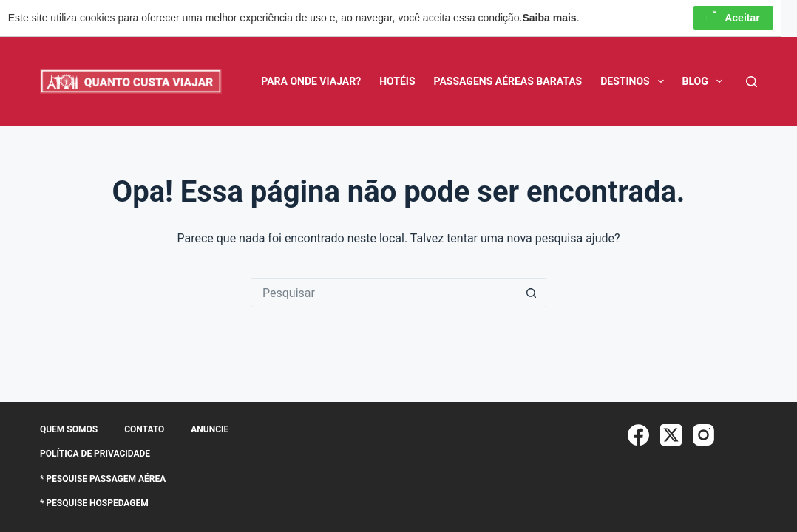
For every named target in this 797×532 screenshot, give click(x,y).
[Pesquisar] (752, 82)
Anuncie (210, 429)
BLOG (705, 81)
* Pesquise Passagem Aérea (103, 479)
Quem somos (69, 429)
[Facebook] (638, 435)
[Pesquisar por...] (384, 293)
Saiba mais (550, 18)
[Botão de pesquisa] (532, 293)
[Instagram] (703, 435)
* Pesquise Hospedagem (94, 503)
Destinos (635, 81)
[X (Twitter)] (671, 435)
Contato (144, 429)
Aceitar (733, 18)
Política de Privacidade (95, 454)
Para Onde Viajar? (311, 81)
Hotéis (397, 81)
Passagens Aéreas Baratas (508, 81)
